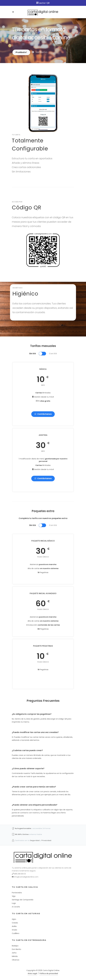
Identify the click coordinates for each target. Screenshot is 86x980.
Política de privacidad (49, 973)
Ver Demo (40, 52)
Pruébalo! (21, 52)
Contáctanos (43, 414)
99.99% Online (22, 834)
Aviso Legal (32, 973)
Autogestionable (23, 828)
